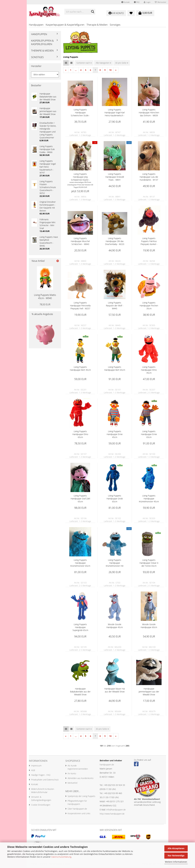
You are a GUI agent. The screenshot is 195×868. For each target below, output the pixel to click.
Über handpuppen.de (77, 809)
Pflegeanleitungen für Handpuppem (77, 803)
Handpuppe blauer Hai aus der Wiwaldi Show (115, 691)
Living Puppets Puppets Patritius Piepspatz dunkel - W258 (149, 242)
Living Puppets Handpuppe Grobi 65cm (115, 499)
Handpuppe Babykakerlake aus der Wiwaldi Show (80, 692)
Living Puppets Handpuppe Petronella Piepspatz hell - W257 (80, 306)
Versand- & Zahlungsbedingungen (41, 799)
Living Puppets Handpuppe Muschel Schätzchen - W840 (80, 242)
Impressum (36, 766)
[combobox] (84, 63)
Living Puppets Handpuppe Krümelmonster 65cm (80, 563)
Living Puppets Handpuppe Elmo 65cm (80, 435)
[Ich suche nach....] (93, 12)
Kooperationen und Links (79, 814)
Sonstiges (115, 25)
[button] (66, 63)
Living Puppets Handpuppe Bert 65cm (115, 369)
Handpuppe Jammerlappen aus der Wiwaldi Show (149, 692)
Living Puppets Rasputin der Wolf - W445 (115, 306)
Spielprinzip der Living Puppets (81, 797)
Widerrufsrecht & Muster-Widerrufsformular (43, 791)
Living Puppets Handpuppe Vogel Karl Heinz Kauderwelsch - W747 (115, 113)
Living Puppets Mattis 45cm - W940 (45, 297)
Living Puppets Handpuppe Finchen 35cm (149, 306)
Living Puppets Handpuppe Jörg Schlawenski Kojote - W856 (80, 177)
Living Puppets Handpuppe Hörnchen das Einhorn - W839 (149, 113)
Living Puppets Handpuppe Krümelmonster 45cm (149, 499)
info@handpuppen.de (116, 810)
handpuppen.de (107, 765)
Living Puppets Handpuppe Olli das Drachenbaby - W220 (115, 242)
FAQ (137, 2)
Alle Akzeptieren (176, 848)
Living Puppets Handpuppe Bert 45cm (80, 369)
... (76, 70)
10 (110, 70)
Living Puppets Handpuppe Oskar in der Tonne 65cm (149, 563)
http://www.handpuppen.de (112, 814)
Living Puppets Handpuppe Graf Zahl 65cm (80, 499)
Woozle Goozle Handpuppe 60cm (149, 626)
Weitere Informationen (176, 862)
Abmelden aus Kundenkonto (80, 779)
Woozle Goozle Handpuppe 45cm (115, 626)
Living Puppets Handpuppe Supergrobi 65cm (80, 628)
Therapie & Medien (97, 25)
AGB (33, 771)
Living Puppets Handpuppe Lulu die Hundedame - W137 (149, 177)
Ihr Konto (72, 774)
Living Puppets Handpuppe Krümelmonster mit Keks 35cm (115, 563)
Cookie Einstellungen (41, 805)
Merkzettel (160, 2)
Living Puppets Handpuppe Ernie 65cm (149, 435)
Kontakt (126, 2)
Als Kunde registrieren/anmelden (78, 768)
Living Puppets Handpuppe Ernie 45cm (115, 435)
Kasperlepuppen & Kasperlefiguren (65, 25)
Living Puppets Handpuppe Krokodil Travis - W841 (115, 177)
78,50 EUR (45, 305)
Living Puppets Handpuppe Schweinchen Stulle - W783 (80, 113)
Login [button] (147, 2)
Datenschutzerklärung (61, 857)
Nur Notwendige (176, 855)
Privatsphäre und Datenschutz (45, 780)
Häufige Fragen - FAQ (41, 776)
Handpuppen (36, 25)
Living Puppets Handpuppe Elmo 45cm (149, 370)
